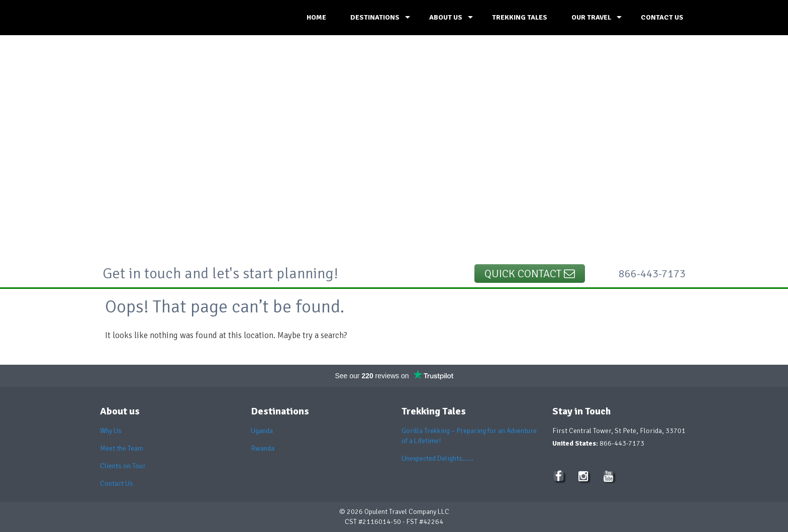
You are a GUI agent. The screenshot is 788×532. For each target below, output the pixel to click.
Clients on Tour (123, 466)
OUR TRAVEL (591, 17)
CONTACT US (662, 17)
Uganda (262, 431)
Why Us (111, 431)
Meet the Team (122, 448)
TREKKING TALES (520, 17)
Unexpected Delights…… (437, 458)
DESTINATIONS (375, 17)
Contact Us (117, 484)
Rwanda (263, 448)
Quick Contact (530, 274)
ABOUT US (446, 17)
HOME (316, 17)
